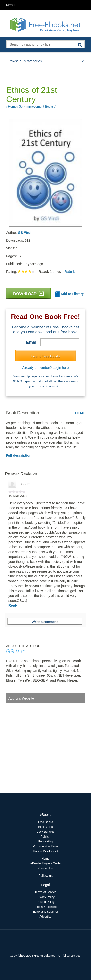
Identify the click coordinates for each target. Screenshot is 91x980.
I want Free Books (45, 356)
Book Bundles (45, 832)
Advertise (45, 917)
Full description (19, 455)
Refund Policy (45, 902)
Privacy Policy (45, 897)
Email (32, 342)
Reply (13, 605)
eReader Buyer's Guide (45, 863)
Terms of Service (45, 892)
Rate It (70, 272)
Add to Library (70, 294)
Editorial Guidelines (45, 907)
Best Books (45, 827)
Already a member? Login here (45, 368)
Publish (45, 837)
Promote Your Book (45, 846)
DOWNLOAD (28, 293)
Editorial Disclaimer (45, 912)
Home (45, 859)
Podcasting (45, 841)
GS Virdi (25, 233)
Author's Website (21, 698)
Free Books (45, 822)
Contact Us (45, 868)
